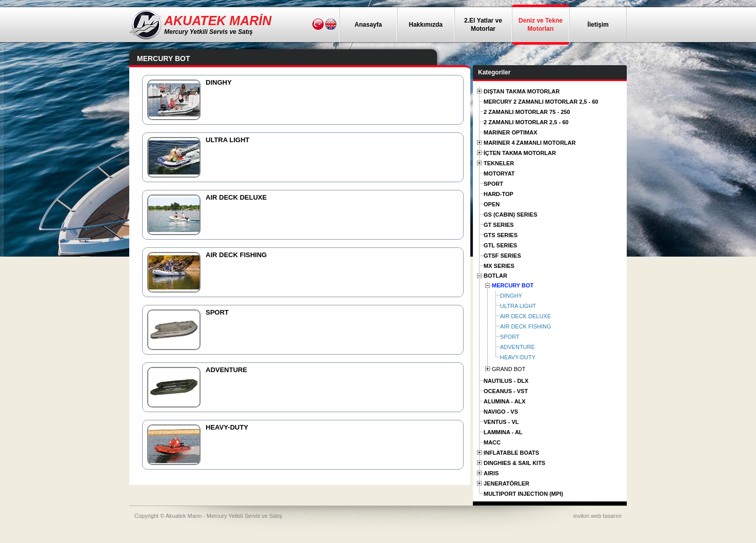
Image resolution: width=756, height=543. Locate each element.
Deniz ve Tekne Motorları (541, 25)
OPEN (492, 204)
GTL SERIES (500, 245)
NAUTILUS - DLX (506, 381)
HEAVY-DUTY (518, 357)
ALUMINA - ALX (505, 401)
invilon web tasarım (598, 516)
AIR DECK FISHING (526, 326)
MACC (492, 442)
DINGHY (511, 296)
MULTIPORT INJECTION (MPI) (523, 494)
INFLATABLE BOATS (511, 453)
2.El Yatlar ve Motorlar (483, 25)
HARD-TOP (499, 194)
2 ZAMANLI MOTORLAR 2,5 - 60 (526, 122)
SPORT (493, 184)
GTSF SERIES (502, 256)
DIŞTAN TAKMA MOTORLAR (522, 91)
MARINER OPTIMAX (511, 132)
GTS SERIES (501, 235)
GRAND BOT (509, 369)
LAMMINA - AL (503, 432)
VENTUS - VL (501, 422)
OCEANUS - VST (506, 391)
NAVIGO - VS (501, 412)
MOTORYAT (499, 173)
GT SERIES (499, 225)
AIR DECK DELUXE (525, 316)
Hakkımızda (426, 25)
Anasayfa (368, 25)
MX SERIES (499, 266)
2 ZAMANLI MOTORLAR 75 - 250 (527, 112)
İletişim (598, 25)
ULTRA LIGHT (518, 306)
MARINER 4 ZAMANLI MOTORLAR (530, 143)
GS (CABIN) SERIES (511, 215)
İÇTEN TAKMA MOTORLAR (520, 153)
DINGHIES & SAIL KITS (514, 463)
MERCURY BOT (513, 285)
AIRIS (491, 473)
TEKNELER (499, 163)
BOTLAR (495, 276)
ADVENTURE (518, 347)
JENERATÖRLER (506, 483)
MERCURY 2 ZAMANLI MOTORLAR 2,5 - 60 (541, 102)
